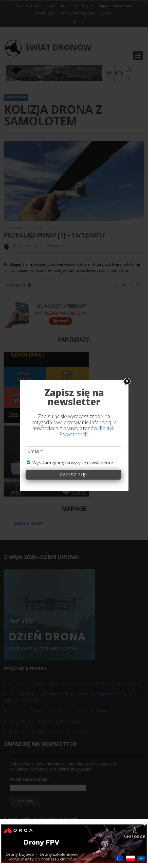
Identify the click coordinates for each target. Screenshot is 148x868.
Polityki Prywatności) (88, 326)
